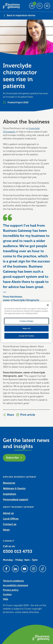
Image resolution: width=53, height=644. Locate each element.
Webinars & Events (14, 489)
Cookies (7, 595)
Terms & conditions (13, 581)
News (6, 530)
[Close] (48, 305)
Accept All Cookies (26, 336)
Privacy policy (11, 590)
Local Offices (11, 519)
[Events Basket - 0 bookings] (32, 6)
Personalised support (16, 500)
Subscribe (14, 458)
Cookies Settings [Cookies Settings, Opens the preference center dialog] (26, 321)
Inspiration (10, 494)
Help (6, 599)
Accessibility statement (16, 585)
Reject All (26, 328)
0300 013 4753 (18, 551)
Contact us (10, 524)
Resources (9, 483)
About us (8, 513)
